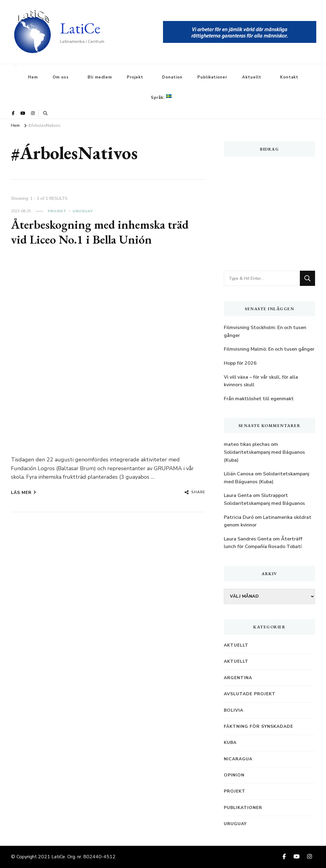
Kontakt (289, 77)
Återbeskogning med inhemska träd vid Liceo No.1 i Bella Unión (100, 232)
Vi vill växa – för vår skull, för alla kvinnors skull (261, 381)
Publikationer (212, 77)
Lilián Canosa (239, 474)
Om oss (61, 77)
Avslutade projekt (250, 694)
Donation (172, 77)
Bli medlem (100, 77)
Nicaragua (238, 759)
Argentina (238, 678)
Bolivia (234, 710)
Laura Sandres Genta (248, 539)
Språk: (161, 97)
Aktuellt (252, 77)
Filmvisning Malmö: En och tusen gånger (269, 349)
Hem (33, 77)
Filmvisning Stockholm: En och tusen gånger (265, 332)
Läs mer (24, 493)
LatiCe (80, 28)
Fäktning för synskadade (258, 726)
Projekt (135, 77)
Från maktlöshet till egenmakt (259, 399)
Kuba (230, 743)
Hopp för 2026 (240, 363)
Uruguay (83, 211)
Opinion (234, 775)
